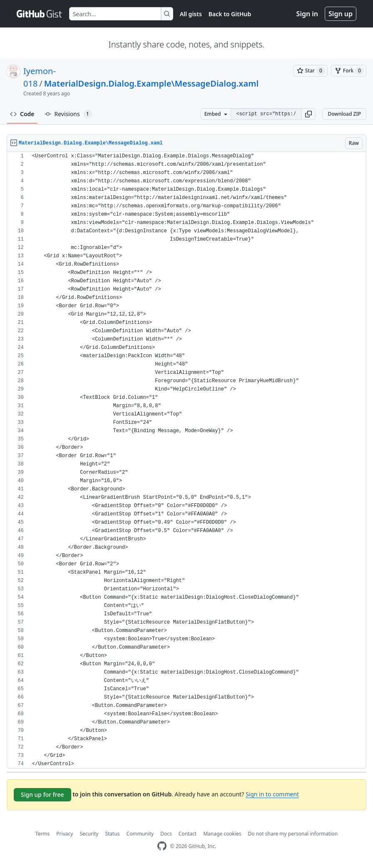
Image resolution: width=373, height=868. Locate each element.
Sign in (307, 14)
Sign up (341, 14)
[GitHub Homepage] (162, 846)
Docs (166, 834)
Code (22, 114)
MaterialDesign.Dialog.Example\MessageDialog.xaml (151, 83)
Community (140, 834)
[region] (186, 460)
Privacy (65, 834)
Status (112, 834)
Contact (188, 834)
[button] (308, 114)
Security (89, 834)
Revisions (68, 114)
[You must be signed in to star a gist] (310, 71)
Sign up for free (42, 795)
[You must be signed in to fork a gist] (349, 71)
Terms (43, 834)
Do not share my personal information (293, 834)
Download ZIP (344, 114)
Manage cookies (222, 834)
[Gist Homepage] (40, 14)
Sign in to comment (272, 794)
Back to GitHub (230, 14)
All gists (191, 14)
